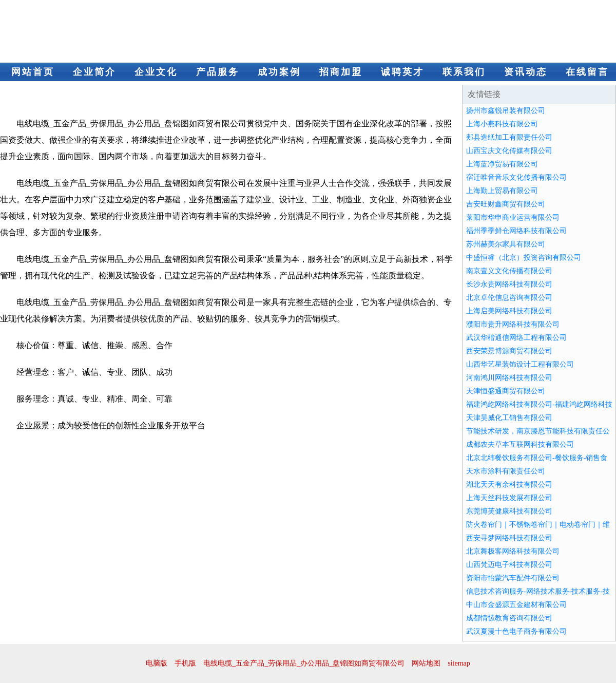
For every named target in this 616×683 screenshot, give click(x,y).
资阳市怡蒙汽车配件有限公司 (513, 578)
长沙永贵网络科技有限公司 (509, 284)
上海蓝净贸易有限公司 (502, 164)
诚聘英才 (402, 72)
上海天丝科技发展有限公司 (509, 498)
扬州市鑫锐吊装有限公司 (506, 111)
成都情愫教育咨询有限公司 (509, 618)
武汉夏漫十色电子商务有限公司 (516, 631)
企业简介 (94, 72)
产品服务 (218, 72)
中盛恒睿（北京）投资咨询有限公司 (524, 258)
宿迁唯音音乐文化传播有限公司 (516, 177)
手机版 (185, 663)
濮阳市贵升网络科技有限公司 (513, 324)
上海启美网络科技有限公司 (509, 311)
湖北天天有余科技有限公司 (509, 485)
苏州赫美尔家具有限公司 (506, 244)
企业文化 (156, 72)
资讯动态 (526, 72)
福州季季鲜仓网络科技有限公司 (516, 231)
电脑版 (157, 663)
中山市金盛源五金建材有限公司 (516, 605)
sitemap (459, 663)
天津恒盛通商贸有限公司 (506, 391)
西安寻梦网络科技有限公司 (509, 538)
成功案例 (279, 72)
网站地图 (426, 663)
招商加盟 (341, 72)
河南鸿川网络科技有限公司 (509, 378)
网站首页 (33, 72)
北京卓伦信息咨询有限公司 (509, 298)
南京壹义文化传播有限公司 (509, 271)
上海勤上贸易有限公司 (502, 191)
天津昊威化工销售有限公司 (509, 418)
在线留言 (587, 72)
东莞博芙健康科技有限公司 (509, 511)
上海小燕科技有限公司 (502, 124)
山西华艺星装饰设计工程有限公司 (520, 364)
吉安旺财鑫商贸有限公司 (506, 204)
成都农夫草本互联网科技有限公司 (520, 444)
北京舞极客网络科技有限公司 (513, 551)
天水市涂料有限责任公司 (506, 471)
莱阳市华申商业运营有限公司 (513, 217)
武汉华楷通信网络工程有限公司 (516, 338)
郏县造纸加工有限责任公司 (509, 137)
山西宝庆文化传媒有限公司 (509, 151)
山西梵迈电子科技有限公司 (509, 565)
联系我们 (464, 72)
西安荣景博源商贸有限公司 (509, 351)
